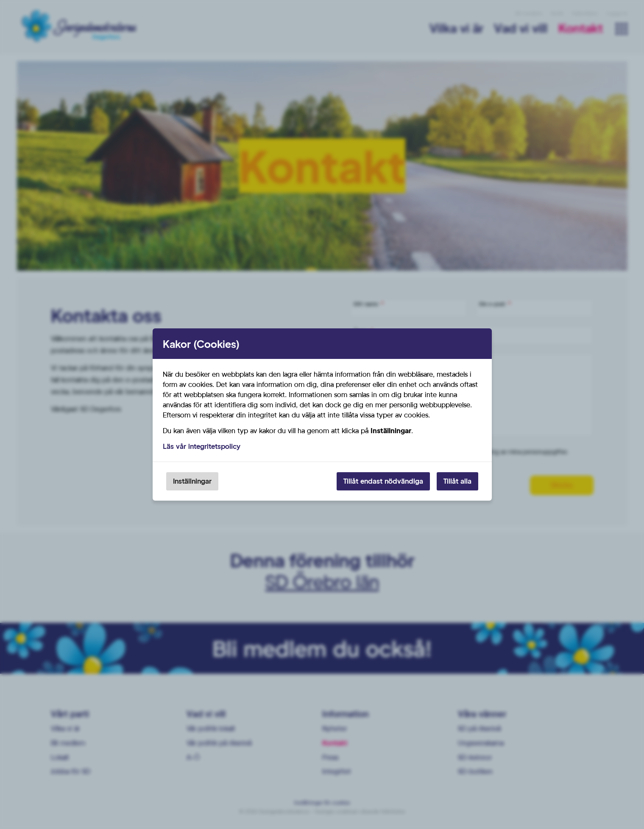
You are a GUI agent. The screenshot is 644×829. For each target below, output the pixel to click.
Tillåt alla (457, 481)
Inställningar (192, 481)
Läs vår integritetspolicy (202, 446)
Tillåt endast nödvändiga (383, 481)
